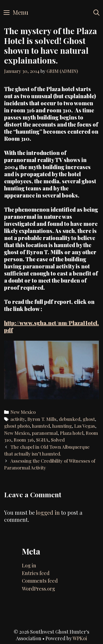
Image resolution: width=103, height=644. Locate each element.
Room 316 (24, 440)
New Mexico (23, 412)
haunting (62, 426)
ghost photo (17, 426)
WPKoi (80, 638)
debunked (70, 419)
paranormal (45, 433)
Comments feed (40, 581)
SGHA (42, 440)
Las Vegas (85, 426)
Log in (29, 565)
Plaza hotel (72, 433)
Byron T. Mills (42, 419)
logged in (48, 512)
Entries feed (36, 573)
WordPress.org (38, 589)
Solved (58, 440)
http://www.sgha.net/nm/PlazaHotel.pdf (51, 326)
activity (18, 419)
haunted (41, 426)
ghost (89, 419)
